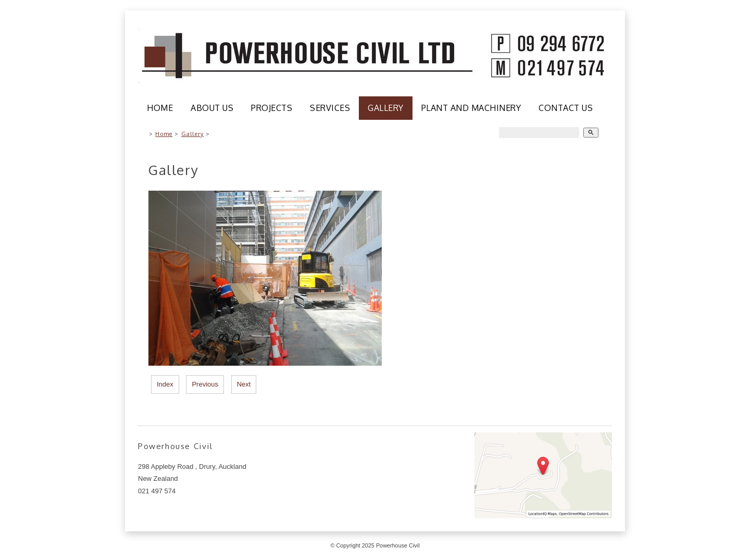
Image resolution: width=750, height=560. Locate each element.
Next (244, 384)
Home (160, 108)
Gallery (386, 108)
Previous (205, 384)
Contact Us (566, 108)
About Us (212, 108)
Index (165, 384)
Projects (272, 108)
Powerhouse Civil (398, 545)
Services (330, 108)
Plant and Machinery (471, 108)
